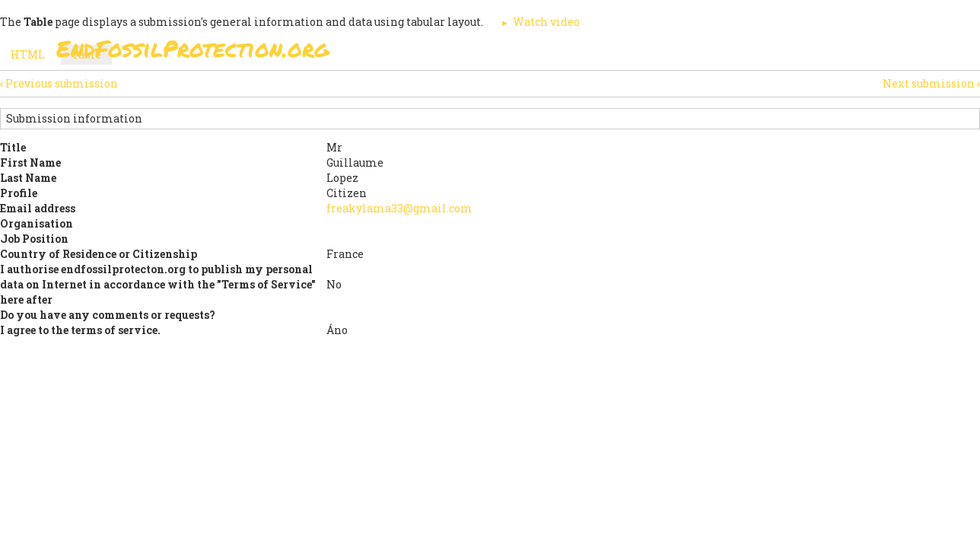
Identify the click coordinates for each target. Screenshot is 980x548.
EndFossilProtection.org (193, 48)
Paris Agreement (563, 53)
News (750, 53)
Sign (474, 53)
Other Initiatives (842, 53)
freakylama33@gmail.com (399, 208)
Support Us (674, 53)
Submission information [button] (74, 118)
